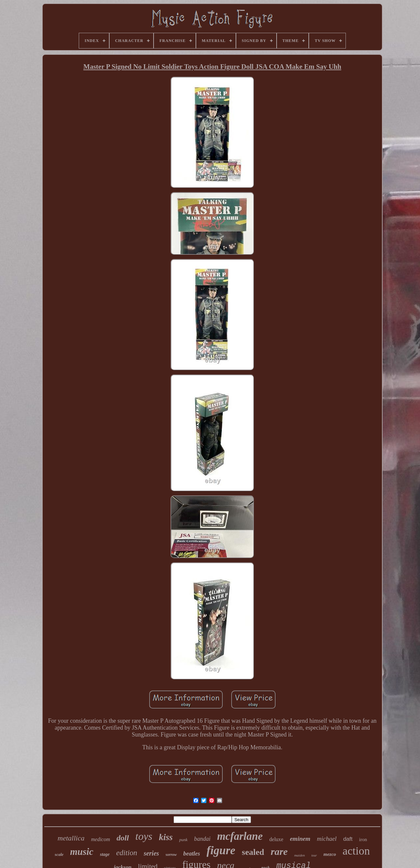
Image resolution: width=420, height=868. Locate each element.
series (151, 853)
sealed (253, 852)
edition (127, 853)
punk (183, 840)
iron (363, 839)
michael (327, 839)
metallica (71, 838)
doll (123, 838)
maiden (300, 855)
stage (105, 854)
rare (279, 851)
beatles (192, 854)
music (82, 852)
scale (59, 854)
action (356, 851)
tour (314, 855)
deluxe (276, 839)
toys (144, 836)
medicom (100, 839)
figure (221, 850)
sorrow (171, 855)
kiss (166, 837)
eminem (300, 839)
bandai (202, 839)
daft (348, 839)
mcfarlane (240, 836)
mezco (330, 854)
